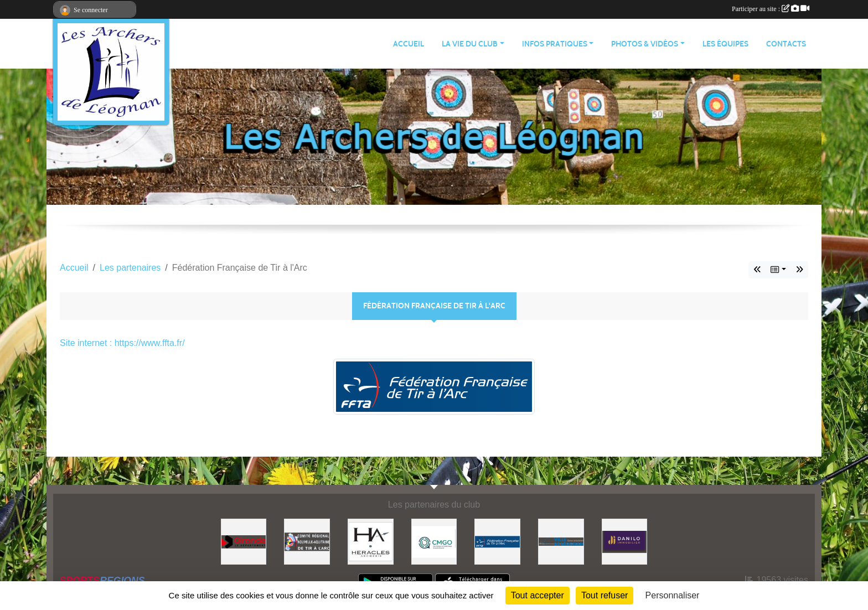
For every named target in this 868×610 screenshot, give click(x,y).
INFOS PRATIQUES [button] (555, 44)
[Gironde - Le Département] (244, 541)
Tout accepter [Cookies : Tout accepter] (538, 595)
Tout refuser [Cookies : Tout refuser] (604, 595)
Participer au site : (771, 9)
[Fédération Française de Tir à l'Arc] (497, 541)
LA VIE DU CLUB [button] (470, 44)
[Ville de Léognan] (561, 541)
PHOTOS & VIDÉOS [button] (645, 44)
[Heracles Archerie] (371, 541)
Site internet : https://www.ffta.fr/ (122, 343)
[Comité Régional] (307, 541)
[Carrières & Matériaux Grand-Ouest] (434, 541)
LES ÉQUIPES (725, 44)
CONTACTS (786, 44)
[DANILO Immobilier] (625, 541)
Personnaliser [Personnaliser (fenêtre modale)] (673, 595)
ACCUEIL (409, 44)
